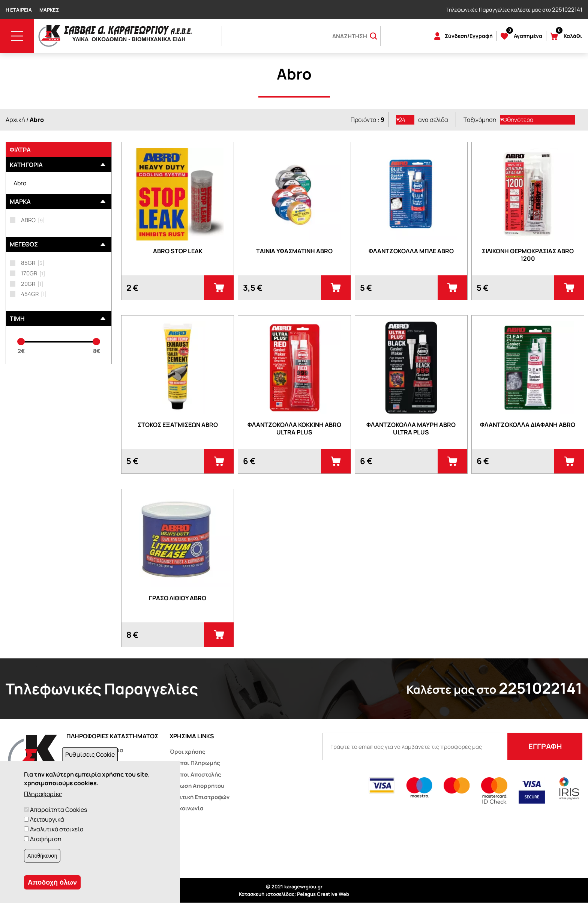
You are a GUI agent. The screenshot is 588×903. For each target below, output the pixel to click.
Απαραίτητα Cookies (58, 810)
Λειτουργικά (47, 819)
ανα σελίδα (433, 120)
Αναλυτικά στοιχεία (57, 829)
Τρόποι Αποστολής (195, 775)
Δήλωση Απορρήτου (197, 786)
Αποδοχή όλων (52, 882)
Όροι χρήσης (187, 752)
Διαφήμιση (46, 839)
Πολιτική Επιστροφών (199, 797)
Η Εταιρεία (19, 10)
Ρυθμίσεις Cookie (90, 754)
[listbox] (405, 120)
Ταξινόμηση (480, 120)
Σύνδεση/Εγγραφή (469, 36)
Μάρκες (49, 10)
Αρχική (15, 120)
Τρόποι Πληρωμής (195, 763)
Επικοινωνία (186, 808)
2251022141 (567, 10)
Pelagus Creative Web (323, 894)
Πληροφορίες (43, 794)
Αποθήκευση (42, 856)
